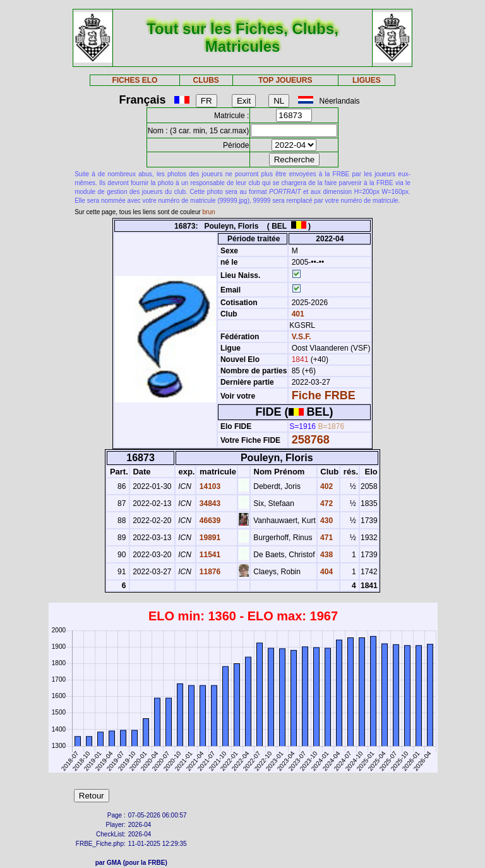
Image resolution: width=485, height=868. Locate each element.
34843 (209, 503)
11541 (209, 555)
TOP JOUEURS (285, 80)
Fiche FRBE (324, 395)
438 (326, 555)
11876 (209, 572)
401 (296, 314)
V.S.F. (302, 337)
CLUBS (206, 80)
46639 (209, 521)
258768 (311, 440)
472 (326, 503)
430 (326, 521)
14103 (209, 486)
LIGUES (367, 80)
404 (326, 572)
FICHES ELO (135, 80)
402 (326, 486)
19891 (209, 538)
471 (326, 538)
